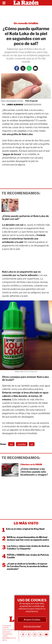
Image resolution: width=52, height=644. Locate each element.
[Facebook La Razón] (17, 68)
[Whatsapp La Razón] (29, 68)
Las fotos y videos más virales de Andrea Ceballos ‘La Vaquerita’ (28, 547)
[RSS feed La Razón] (40, 634)
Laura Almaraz (15, 105)
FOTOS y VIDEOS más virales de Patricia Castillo (28, 556)
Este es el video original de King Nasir (25, 529)
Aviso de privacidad (32, 626)
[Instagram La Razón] (35, 634)
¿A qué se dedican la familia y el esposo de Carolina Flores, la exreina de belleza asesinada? (27, 566)
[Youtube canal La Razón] (46, 634)
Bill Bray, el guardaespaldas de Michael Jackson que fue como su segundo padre (28, 539)
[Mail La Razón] (35, 68)
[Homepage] (26, 3)
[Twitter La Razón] (23, 68)
